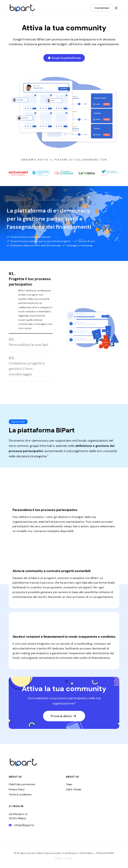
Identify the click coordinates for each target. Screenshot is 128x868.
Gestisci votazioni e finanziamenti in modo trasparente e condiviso (64, 638)
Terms (69, 860)
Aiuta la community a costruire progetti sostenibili (52, 572)
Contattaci (102, 8)
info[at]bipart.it (21, 827)
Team (69, 786)
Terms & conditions (20, 796)
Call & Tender (74, 791)
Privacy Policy (17, 791)
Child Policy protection (22, 786)
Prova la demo (63, 717)
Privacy (59, 860)
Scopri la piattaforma (64, 58)
